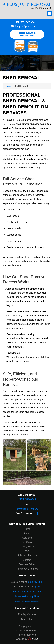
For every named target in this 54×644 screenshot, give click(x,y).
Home (8, 86)
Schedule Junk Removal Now (27, 34)
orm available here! (31, 592)
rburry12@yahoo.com (25, 26)
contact (17, 592)
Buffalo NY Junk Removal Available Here (27, 602)
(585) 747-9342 (28, 22)
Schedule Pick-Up (27, 509)
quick (37, 587)
